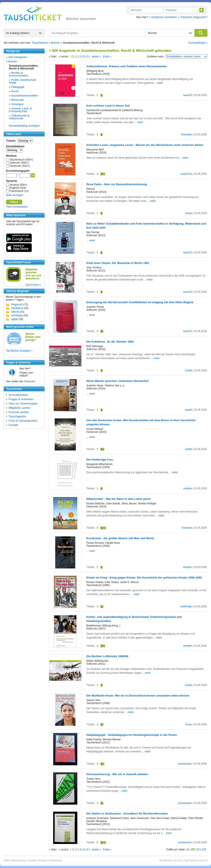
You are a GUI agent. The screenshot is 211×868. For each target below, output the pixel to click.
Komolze (187, 528)
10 (187, 850)
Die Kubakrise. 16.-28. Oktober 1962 (110, 342)
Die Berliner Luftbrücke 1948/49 (107, 656)
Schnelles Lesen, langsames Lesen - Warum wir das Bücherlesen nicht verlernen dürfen (145, 145)
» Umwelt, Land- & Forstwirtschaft (20, 110)
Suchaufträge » (198, 43)
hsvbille (188, 646)
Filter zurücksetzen (17, 207)
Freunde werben (19, 412)
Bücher (55, 43)
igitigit (15, 319)
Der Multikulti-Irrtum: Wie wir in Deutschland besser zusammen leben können (138, 696)
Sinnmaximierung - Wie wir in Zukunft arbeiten (117, 774)
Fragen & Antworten (21, 399)
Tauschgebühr (17, 416)
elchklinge (17, 315)
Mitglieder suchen (20, 408)
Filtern (14, 202)
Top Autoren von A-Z (196, 860)
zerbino (188, 488)
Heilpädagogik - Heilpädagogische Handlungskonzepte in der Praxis (132, 735)
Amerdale (186, 135)
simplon (187, 567)
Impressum (56, 860)
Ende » (107, 57)
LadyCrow (186, 174)
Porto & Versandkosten (23, 421)
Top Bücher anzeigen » (19, 351)
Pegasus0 (17, 305)
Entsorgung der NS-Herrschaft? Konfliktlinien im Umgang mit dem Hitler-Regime (140, 302)
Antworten (29, 381)
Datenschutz (18, 860)
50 (198, 850)
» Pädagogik (17, 87)
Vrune (189, 724)
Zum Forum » (33, 285)
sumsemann (185, 764)
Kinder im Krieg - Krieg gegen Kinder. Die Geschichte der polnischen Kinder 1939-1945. (144, 578)
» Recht (14, 91)
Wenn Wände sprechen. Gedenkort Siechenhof (117, 381)
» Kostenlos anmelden (163, 17)
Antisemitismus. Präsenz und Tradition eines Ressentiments (126, 66)
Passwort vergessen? (194, 17)
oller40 (15, 312)
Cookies (32, 860)
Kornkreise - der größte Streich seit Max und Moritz (120, 538)
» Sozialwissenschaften (23, 96)
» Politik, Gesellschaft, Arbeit (23, 81)
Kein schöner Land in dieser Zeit (108, 106)
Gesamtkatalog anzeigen (24, 126)
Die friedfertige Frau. (100, 460)
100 (204, 850)
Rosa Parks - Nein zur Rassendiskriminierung (117, 184)
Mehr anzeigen (15, 195)
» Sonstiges (16, 104)
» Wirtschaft (16, 100)
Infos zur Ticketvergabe (23, 403)
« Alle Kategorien (17, 57)
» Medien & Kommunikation (19, 74)
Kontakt (13, 425)
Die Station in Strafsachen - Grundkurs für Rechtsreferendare (127, 814)
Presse (43, 860)
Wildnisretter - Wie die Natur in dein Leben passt (119, 499)
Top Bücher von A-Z (170, 860)
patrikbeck (17, 308)
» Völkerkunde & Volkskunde (19, 117)
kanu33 (188, 95)
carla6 (188, 370)
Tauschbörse (40, 43)
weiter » (96, 57)
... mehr (159, 83)
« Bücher (12, 61)
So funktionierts (18, 395)
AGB (6, 860)
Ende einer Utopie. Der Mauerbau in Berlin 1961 (118, 263)
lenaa (189, 213)
